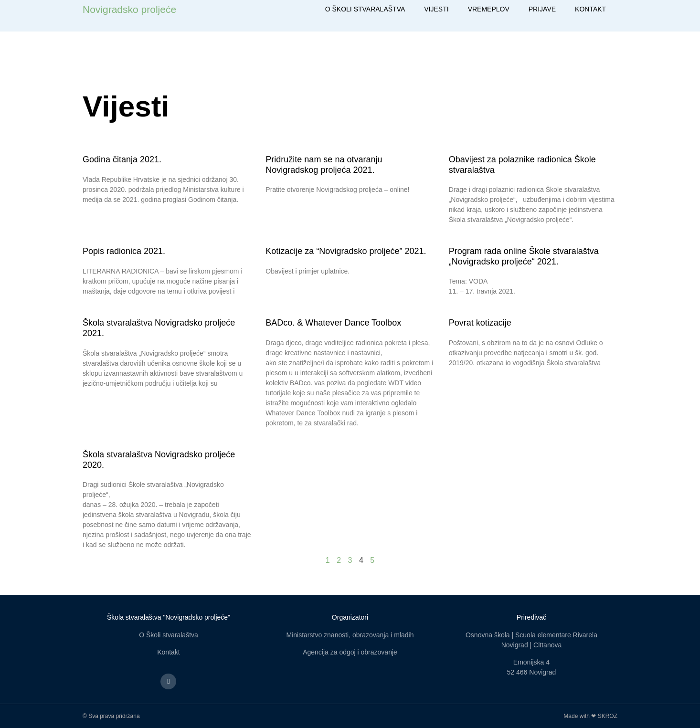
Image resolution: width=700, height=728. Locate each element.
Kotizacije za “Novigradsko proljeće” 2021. (346, 251)
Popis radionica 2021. (124, 251)
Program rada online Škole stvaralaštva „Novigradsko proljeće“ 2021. (524, 256)
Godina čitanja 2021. (122, 159)
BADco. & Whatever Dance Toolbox (333, 323)
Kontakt (168, 652)
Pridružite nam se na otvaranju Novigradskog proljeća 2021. (324, 165)
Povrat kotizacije (480, 323)
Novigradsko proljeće (129, 9)
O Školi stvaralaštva (169, 635)
